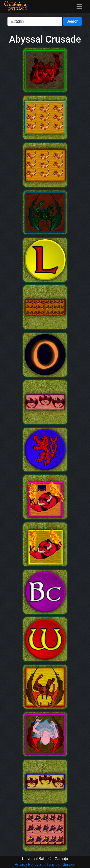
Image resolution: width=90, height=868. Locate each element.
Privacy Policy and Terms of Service (45, 865)
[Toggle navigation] (79, 7)
